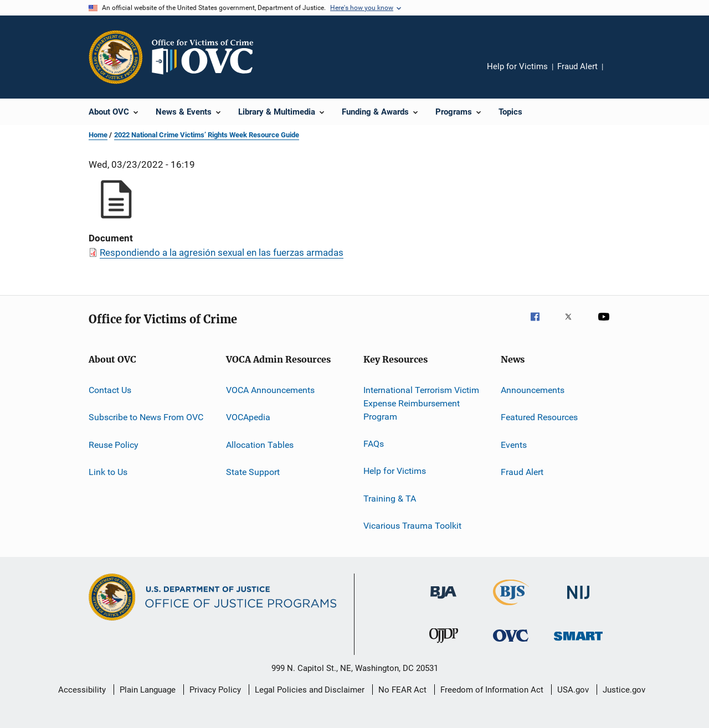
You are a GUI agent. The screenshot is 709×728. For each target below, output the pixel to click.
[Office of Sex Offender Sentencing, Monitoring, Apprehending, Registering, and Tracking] (578, 642)
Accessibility (82, 690)
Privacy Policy (215, 690)
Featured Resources (539, 417)
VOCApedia (248, 417)
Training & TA (390, 498)
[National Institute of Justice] (578, 601)
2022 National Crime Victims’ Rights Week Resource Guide (207, 135)
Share (620, 74)
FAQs (374, 444)
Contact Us (110, 390)
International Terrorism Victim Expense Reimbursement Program (421, 403)
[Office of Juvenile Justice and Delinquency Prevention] (444, 645)
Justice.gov (624, 690)
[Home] (207, 57)
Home (98, 135)
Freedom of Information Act (492, 690)
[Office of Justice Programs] (116, 57)
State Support (253, 472)
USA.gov (573, 690)
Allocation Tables (260, 445)
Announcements (533, 390)
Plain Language (148, 690)
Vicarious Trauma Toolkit (412, 526)
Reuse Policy (114, 445)
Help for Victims (517, 66)
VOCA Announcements (270, 390)
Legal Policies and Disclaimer (310, 690)
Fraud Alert (577, 66)
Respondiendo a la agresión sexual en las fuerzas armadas (222, 252)
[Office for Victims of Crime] (511, 644)
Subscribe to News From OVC (146, 417)
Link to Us (108, 472)
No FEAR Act (402, 690)
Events (514, 445)
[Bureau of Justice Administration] (443, 601)
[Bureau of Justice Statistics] (511, 607)
